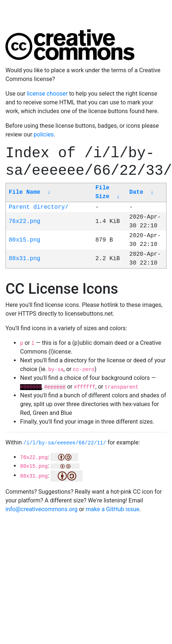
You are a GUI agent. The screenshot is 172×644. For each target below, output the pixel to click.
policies (44, 134)
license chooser (47, 94)
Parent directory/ (39, 207)
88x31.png (24, 259)
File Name (24, 192)
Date (136, 192)
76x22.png (24, 221)
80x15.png (24, 240)
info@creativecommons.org (41, 509)
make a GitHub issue (113, 509)
